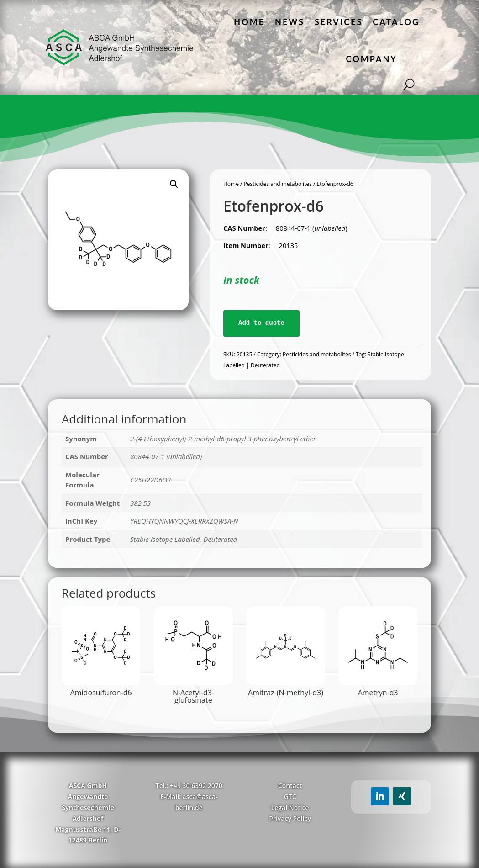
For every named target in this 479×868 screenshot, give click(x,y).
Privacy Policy (290, 818)
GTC (290, 797)
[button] (174, 184)
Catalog (396, 22)
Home (249, 22)
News (290, 22)
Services (339, 22)
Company (372, 59)
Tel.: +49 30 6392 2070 (189, 786)
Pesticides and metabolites (278, 184)
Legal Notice (290, 807)
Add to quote (261, 323)
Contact (290, 786)
